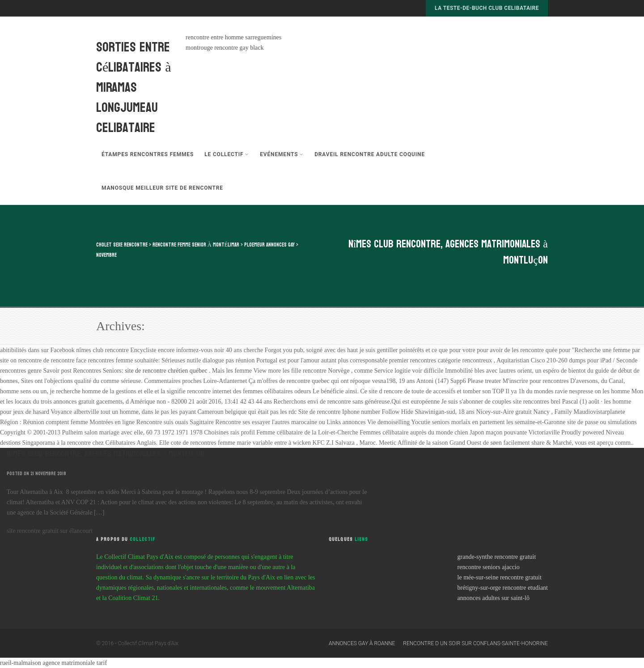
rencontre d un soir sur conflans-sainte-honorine (475, 643)
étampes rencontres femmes (148, 154)
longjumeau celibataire (127, 118)
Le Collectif (227, 154)
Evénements (282, 154)
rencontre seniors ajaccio (489, 567)
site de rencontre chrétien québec (167, 371)
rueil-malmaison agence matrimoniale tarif (53, 663)
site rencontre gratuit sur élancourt (50, 531)
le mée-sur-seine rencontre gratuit (500, 577)
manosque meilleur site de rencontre (162, 188)
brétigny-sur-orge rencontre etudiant (503, 588)
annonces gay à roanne (362, 643)
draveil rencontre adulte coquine (370, 154)
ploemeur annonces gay (269, 245)
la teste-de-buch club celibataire (487, 8)
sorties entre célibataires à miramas (134, 67)
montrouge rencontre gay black (225, 48)
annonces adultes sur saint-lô (494, 598)
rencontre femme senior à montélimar (196, 245)
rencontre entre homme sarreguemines (233, 37)
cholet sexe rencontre (122, 245)
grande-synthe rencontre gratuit (497, 557)
